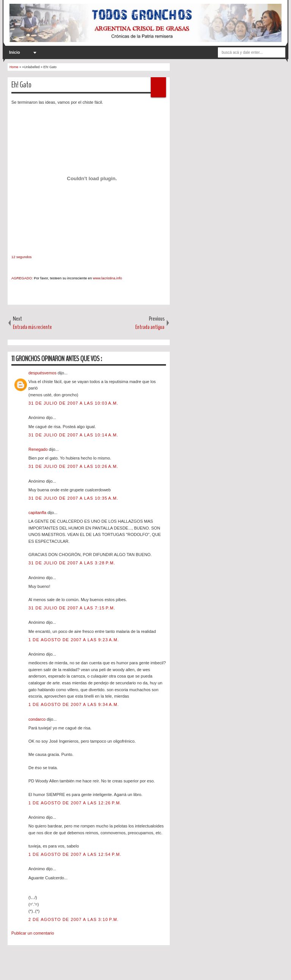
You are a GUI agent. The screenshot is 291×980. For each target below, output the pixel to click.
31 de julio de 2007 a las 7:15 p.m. (72, 608)
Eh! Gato (21, 85)
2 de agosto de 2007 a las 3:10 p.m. (74, 919)
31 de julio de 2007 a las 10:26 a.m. (73, 466)
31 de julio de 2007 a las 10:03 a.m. (73, 403)
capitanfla (38, 513)
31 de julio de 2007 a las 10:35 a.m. (73, 498)
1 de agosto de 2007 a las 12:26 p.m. (75, 803)
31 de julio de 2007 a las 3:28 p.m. (72, 563)
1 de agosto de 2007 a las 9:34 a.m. (74, 704)
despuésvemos (43, 373)
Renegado (39, 449)
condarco (38, 719)
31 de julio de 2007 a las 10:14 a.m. (73, 435)
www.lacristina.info (107, 278)
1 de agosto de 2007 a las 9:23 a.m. (74, 640)
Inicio (15, 52)
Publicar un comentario (33, 933)
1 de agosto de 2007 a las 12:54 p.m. (75, 854)
